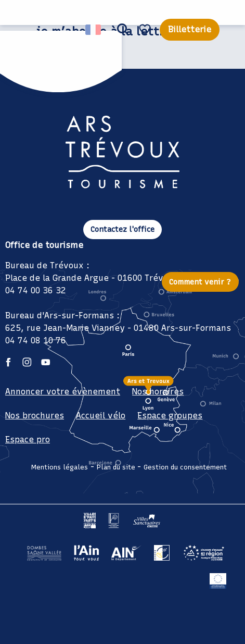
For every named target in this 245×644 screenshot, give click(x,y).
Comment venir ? (200, 282)
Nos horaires (158, 392)
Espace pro (28, 439)
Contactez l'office (122, 229)
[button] (123, 30)
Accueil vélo (101, 416)
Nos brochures (35, 416)
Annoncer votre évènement (63, 392)
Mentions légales (60, 467)
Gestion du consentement (185, 467)
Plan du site (116, 467)
